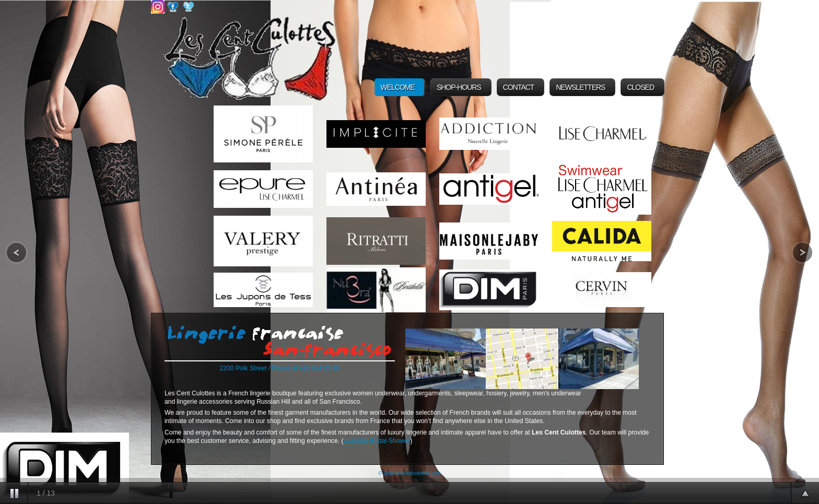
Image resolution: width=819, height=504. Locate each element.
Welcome (398, 87)
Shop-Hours (459, 87)
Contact (519, 87)
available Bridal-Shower (377, 441)
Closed (640, 87)
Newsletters (580, 87)
